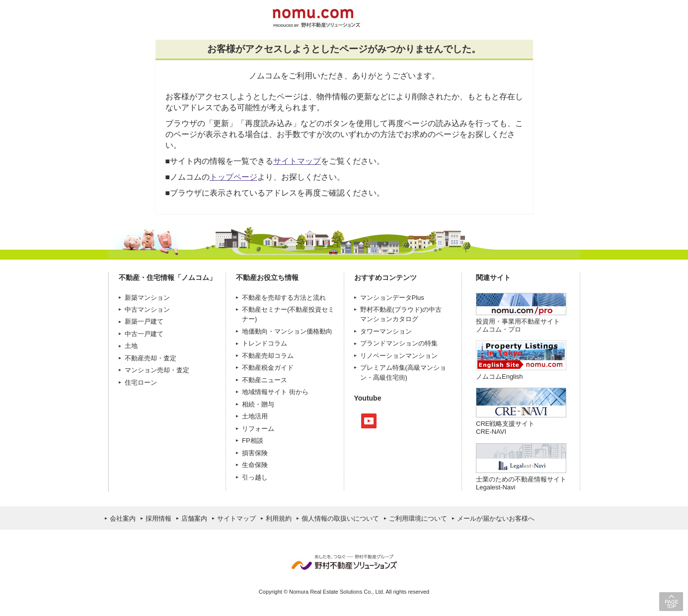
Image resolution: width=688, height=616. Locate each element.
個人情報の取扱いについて (340, 518)
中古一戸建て (144, 334)
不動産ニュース (265, 380)
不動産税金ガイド (268, 368)
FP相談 (253, 441)
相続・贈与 (258, 404)
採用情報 (158, 518)
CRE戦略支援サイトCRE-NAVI (505, 428)
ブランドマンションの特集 (399, 343)
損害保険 (255, 453)
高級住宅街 (389, 377)
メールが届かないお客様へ (496, 518)
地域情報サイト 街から (275, 392)
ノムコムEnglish (499, 376)
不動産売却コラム (268, 356)
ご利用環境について (418, 518)
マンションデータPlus (392, 298)
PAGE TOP (671, 601)
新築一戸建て (144, 321)
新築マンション (147, 298)
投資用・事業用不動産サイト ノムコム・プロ (518, 325)
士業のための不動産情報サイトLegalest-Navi (521, 483)
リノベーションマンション (399, 356)
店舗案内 (194, 518)
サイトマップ (297, 161)
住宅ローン (141, 382)
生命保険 (255, 465)
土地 (131, 346)
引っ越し (255, 477)
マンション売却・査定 (157, 370)
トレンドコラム (265, 343)
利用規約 (279, 518)
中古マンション (147, 309)
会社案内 (123, 518)
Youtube (369, 421)
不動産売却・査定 (151, 358)
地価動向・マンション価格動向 (287, 331)
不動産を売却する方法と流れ (284, 298)
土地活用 (255, 416)
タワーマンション (386, 331)
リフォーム (258, 429)
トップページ (233, 177)
